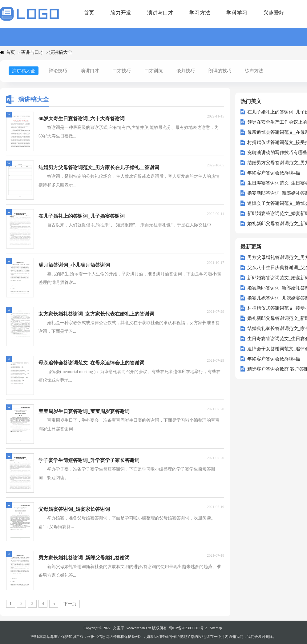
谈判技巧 (186, 71)
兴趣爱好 (274, 13)
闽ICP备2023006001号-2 (188, 628)
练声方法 (254, 71)
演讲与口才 (160, 13)
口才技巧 (122, 71)
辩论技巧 (58, 71)
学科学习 (237, 13)
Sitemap (216, 628)
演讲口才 (90, 71)
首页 (89, 13)
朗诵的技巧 (220, 71)
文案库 (119, 628)
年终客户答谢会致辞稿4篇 (274, 173)
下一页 (70, 604)
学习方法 (200, 13)
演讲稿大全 (61, 52)
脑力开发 (121, 13)
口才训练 (154, 71)
